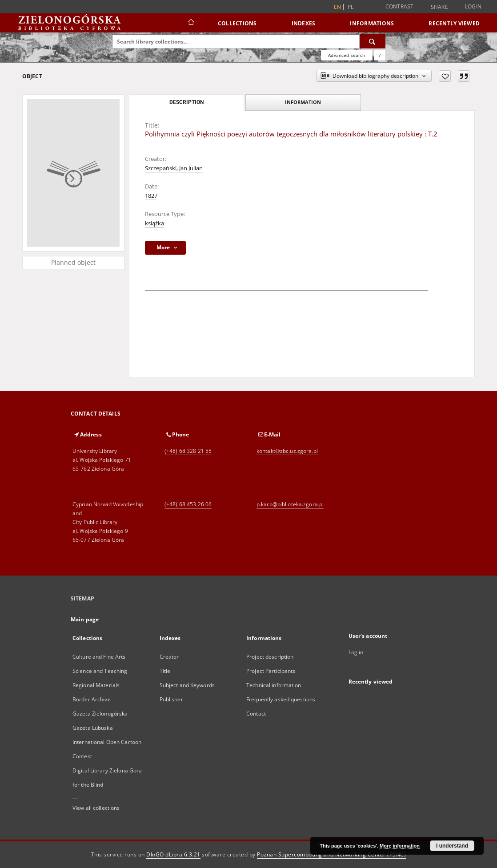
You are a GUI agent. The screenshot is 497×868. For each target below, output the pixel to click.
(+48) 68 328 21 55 (188, 451)
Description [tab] (186, 102)
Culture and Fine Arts (99, 657)
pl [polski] (351, 7)
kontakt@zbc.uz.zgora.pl (287, 451)
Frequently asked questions (281, 699)
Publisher (171, 699)
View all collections (96, 808)
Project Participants (271, 671)
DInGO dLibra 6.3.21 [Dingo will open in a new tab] (173, 854)
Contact (256, 714)
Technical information (274, 685)
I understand (452, 846)
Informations (372, 23)
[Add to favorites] (445, 76)
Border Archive (92, 699)
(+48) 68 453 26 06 (188, 504)
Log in (356, 652)
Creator (169, 657)
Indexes (304, 23)
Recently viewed (454, 23)
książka (154, 223)
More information (400, 846)
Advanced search (347, 55)
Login (473, 6)
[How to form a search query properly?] (380, 55)
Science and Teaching (100, 671)
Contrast (400, 6)
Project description (270, 657)
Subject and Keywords (187, 685)
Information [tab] (303, 102)
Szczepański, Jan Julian (174, 168)
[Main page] (190, 23)
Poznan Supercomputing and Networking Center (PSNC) (331, 854)
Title (165, 671)
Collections (237, 23)
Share (439, 7)
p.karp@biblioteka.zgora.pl (290, 504)
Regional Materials (96, 685)
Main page (85, 619)
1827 (151, 196)
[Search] (373, 41)
